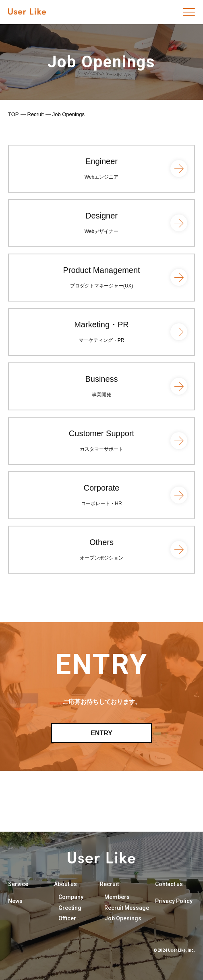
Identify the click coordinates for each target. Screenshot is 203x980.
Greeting (70, 908)
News (15, 901)
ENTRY (101, 733)
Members (117, 897)
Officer (67, 918)
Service (18, 884)
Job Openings (123, 918)
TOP (13, 114)
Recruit (36, 114)
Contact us (169, 884)
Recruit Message (127, 908)
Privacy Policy (174, 901)
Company (71, 897)
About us (65, 884)
